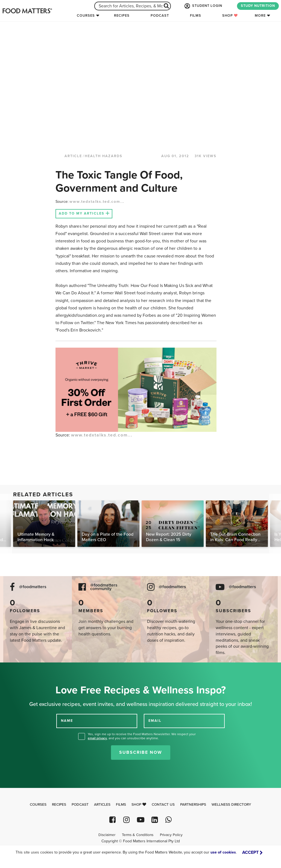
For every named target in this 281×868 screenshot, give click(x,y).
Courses (86, 16)
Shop (230, 16)
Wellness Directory (231, 805)
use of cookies (223, 852)
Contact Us (163, 805)
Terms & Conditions (138, 835)
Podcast (160, 16)
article (73, 156)
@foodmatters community (104, 587)
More (260, 16)
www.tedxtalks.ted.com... (97, 202)
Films (196, 16)
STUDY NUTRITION (258, 6)
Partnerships (193, 805)
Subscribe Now (141, 752)
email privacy (97, 738)
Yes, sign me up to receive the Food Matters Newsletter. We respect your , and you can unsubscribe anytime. (142, 736)
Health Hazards (104, 156)
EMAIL (155, 721)
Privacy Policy (171, 835)
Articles (102, 805)
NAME (67, 721)
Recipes (122, 16)
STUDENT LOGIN (203, 6)
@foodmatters (33, 587)
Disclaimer (107, 835)
